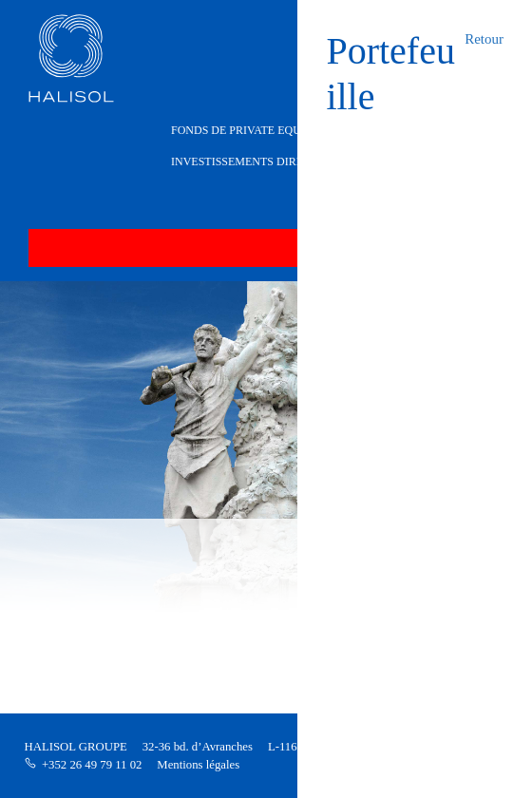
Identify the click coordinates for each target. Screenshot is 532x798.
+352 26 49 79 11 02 (92, 765)
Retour (484, 39)
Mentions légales (198, 765)
